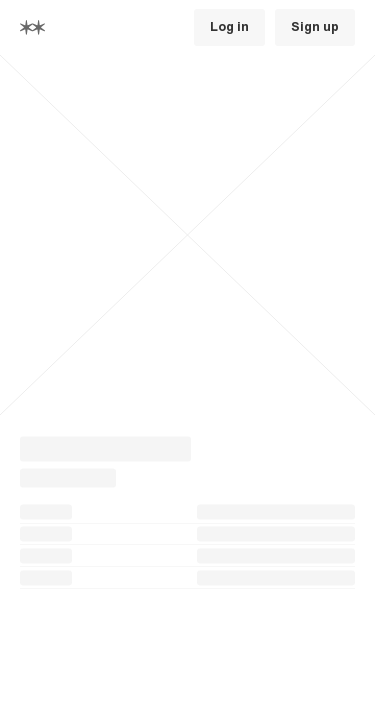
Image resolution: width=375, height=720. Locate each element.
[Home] (32, 27)
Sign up (315, 27)
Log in (229, 27)
